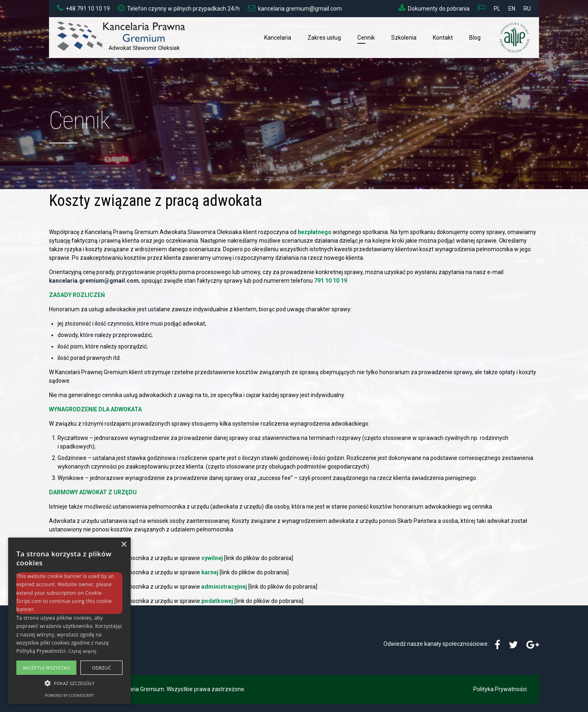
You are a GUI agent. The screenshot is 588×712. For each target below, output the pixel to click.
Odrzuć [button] (101, 668)
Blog (475, 38)
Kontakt (443, 38)
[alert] (69, 621)
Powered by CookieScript (69, 695)
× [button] (124, 545)
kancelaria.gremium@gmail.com (94, 281)
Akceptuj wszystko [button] (46, 668)
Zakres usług (324, 38)
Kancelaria (278, 38)
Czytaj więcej (82, 651)
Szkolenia (404, 38)
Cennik (366, 38)
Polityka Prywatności (500, 689)
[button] (69, 683)
